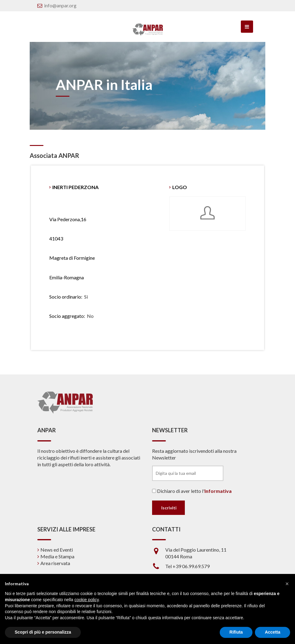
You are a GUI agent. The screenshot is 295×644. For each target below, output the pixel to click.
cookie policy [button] (86, 600)
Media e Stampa (57, 556)
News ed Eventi (57, 550)
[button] (287, 584)
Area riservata (55, 563)
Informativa (218, 491)
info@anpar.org (60, 5)
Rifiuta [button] (236, 632)
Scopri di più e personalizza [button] (43, 632)
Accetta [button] (273, 632)
